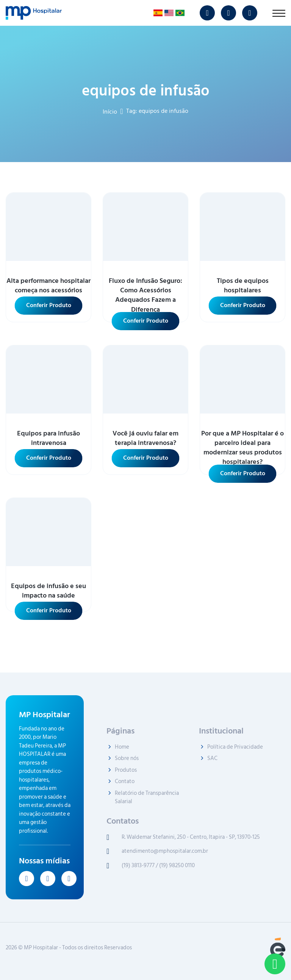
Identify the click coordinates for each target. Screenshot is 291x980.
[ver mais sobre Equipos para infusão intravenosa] (48, 379)
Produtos (126, 770)
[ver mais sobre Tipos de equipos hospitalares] (242, 227)
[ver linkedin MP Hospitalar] (250, 13)
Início (110, 111)
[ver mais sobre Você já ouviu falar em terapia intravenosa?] (145, 379)
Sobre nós (127, 759)
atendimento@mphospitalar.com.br (165, 851)
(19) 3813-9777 (138, 866)
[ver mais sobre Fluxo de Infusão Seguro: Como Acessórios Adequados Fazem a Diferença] (145, 227)
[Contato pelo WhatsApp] (275, 964)
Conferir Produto (49, 305)
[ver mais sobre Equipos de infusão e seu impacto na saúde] (48, 532)
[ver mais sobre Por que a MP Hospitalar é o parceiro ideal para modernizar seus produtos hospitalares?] (242, 379)
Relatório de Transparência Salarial (147, 798)
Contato (125, 782)
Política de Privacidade (235, 747)
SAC (212, 759)
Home (122, 747)
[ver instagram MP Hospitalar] (207, 13)
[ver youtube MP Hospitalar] (228, 13)
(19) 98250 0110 (177, 866)
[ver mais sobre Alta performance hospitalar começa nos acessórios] (48, 227)
